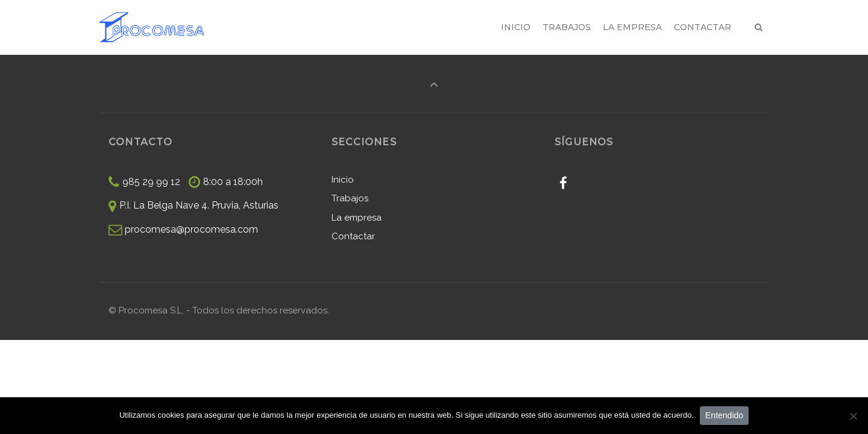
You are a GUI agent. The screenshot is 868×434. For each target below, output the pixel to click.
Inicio (343, 180)
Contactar (353, 236)
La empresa (357, 218)
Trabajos (350, 198)
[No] (853, 416)
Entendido (724, 415)
